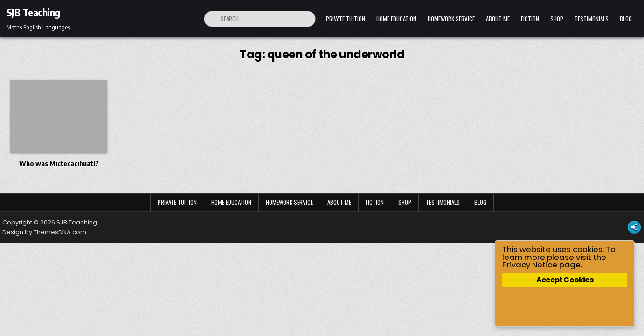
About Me (498, 19)
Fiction (530, 19)
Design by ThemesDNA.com (44, 232)
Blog (626, 19)
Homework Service (451, 19)
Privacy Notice (533, 265)
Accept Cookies (566, 280)
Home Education (396, 19)
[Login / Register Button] (634, 227)
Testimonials (592, 19)
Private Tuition (346, 19)
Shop (557, 19)
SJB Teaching (33, 12)
